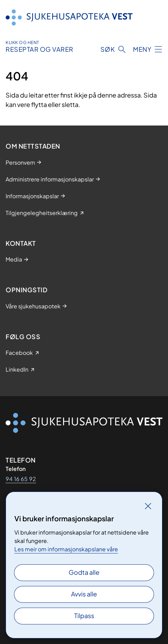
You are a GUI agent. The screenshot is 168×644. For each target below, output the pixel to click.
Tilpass (84, 616)
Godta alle (84, 572)
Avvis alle (84, 594)
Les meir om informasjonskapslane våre (66, 549)
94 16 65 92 (21, 479)
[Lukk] (148, 506)
